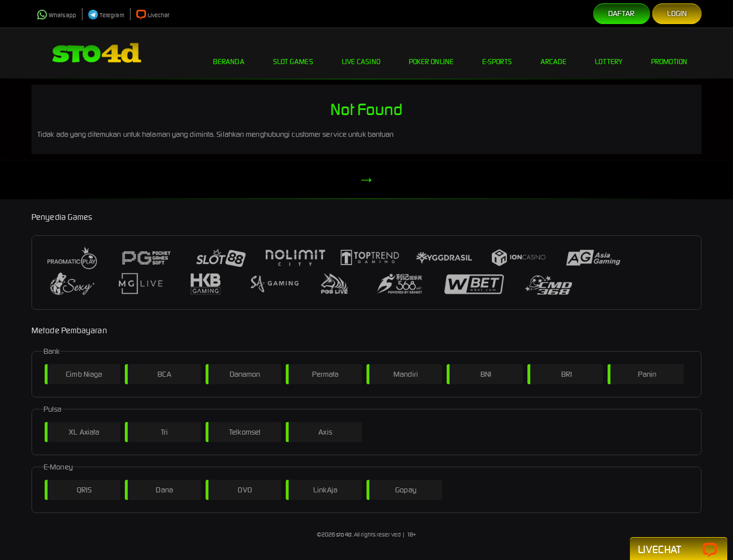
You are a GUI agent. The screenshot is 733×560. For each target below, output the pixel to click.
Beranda (229, 53)
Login (677, 13)
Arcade (554, 53)
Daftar (622, 13)
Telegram (106, 15)
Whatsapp (57, 15)
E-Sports (497, 53)
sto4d (344, 535)
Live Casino (361, 53)
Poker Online (431, 53)
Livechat (153, 15)
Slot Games (293, 53)
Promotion (669, 53)
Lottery (609, 53)
